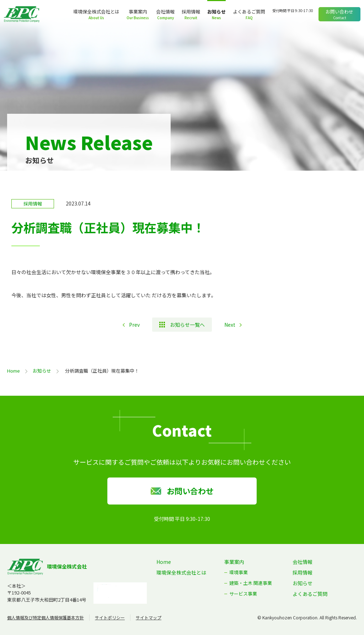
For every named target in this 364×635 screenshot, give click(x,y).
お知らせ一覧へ (187, 325)
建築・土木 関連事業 (251, 583)
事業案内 (138, 12)
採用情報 (191, 12)
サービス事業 (243, 594)
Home (14, 371)
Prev (134, 325)
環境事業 (239, 572)
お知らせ (216, 12)
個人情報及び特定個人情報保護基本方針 (45, 617)
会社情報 (165, 12)
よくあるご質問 (249, 12)
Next (230, 325)
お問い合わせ (339, 12)
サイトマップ (149, 617)
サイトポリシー (110, 617)
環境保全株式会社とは (96, 12)
